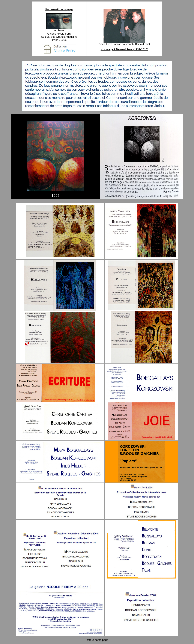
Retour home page (97, 640)
